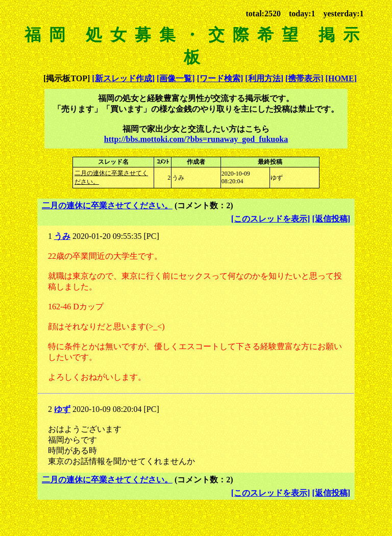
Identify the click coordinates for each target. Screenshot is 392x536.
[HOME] (341, 78)
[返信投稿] (331, 219)
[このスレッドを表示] (271, 219)
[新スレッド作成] (123, 78)
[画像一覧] (176, 78)
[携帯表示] (304, 78)
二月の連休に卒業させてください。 (107, 205)
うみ (62, 236)
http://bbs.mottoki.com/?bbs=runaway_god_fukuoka (196, 139)
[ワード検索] (220, 78)
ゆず (62, 409)
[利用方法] (264, 78)
